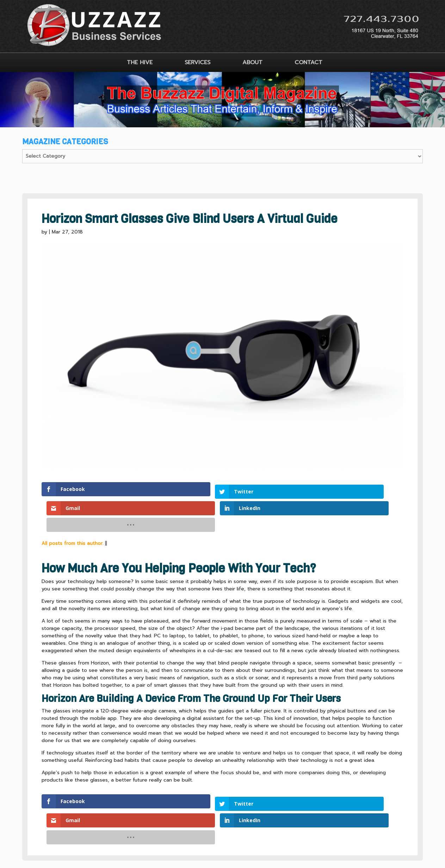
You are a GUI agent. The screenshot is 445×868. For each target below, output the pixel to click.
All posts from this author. (72, 508)
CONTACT (308, 62)
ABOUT (252, 62)
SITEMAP (247, 817)
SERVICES (197, 62)
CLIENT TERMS (205, 817)
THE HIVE (140, 62)
